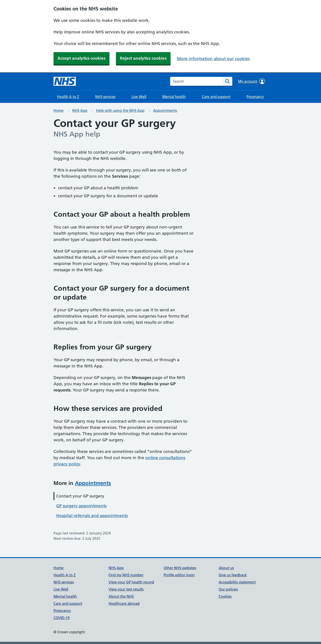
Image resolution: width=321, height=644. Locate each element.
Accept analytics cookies (81, 58)
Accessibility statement (237, 582)
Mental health (174, 97)
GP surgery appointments (81, 506)
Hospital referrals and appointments (92, 516)
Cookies (225, 596)
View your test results (126, 589)
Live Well (139, 97)
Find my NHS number (126, 575)
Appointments (165, 110)
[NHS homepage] (65, 81)
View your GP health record (131, 582)
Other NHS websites (180, 568)
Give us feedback (233, 575)
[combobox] (196, 81)
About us (226, 568)
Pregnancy (255, 97)
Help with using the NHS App (120, 110)
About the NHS (121, 596)
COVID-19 (62, 618)
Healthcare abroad (124, 603)
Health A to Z (68, 97)
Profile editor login (179, 575)
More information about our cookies (213, 59)
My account (252, 81)
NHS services (105, 97)
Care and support (216, 97)
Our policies (228, 589)
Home (59, 110)
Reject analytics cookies (143, 58)
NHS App (80, 110)
